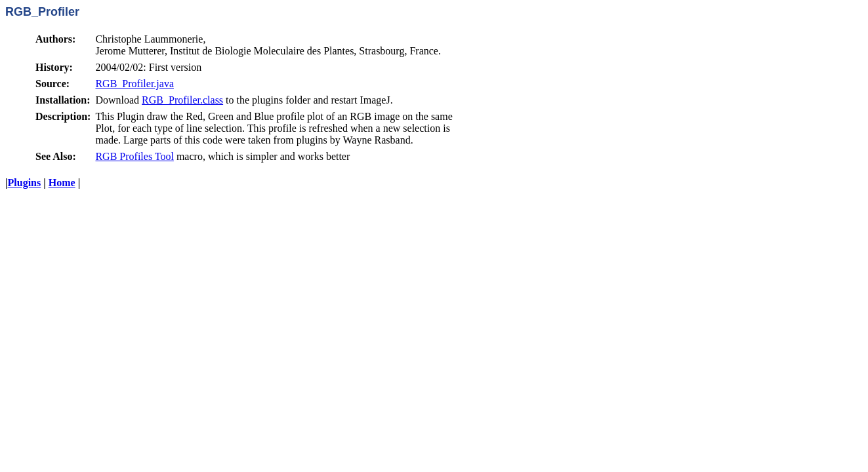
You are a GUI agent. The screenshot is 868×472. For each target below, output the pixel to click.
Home (62, 183)
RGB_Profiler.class (182, 100)
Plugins (25, 183)
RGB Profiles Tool (134, 156)
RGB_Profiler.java (134, 84)
